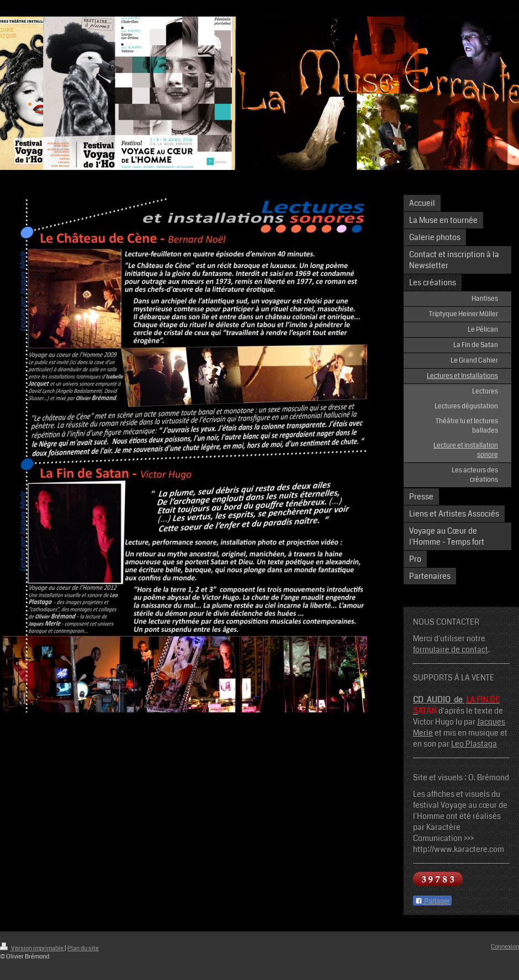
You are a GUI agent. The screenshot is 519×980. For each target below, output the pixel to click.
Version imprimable (32, 948)
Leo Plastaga (474, 744)
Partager (432, 901)
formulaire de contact (451, 649)
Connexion (505, 947)
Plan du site (83, 948)
